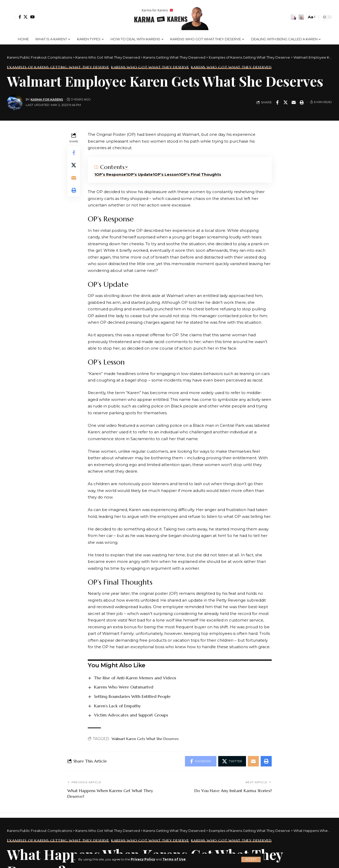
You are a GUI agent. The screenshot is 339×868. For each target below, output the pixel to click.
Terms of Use (174, 859)
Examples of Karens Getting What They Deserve (58, 67)
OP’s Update (140, 175)
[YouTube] (32, 17)
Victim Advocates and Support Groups (131, 715)
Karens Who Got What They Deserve (150, 67)
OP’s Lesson (167, 175)
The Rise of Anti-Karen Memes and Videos (135, 678)
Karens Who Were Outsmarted (124, 687)
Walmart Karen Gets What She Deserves (145, 739)
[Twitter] (26, 17)
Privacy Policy (143, 859)
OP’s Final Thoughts (201, 175)
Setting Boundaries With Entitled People (132, 696)
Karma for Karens (47, 99)
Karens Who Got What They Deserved (231, 67)
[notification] (293, 17)
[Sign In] (12, 17)
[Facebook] (20, 17)
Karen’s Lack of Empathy (117, 706)
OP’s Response (111, 175)
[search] (301, 17)
